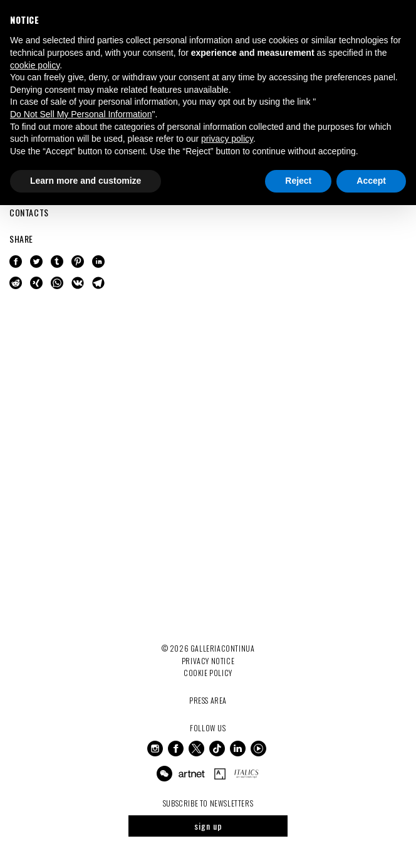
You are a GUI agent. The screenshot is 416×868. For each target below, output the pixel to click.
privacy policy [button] (227, 139)
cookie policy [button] (35, 65)
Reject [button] (298, 181)
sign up (208, 826)
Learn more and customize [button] (86, 181)
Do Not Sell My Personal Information (81, 114)
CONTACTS (29, 212)
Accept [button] (371, 181)
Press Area (208, 700)
